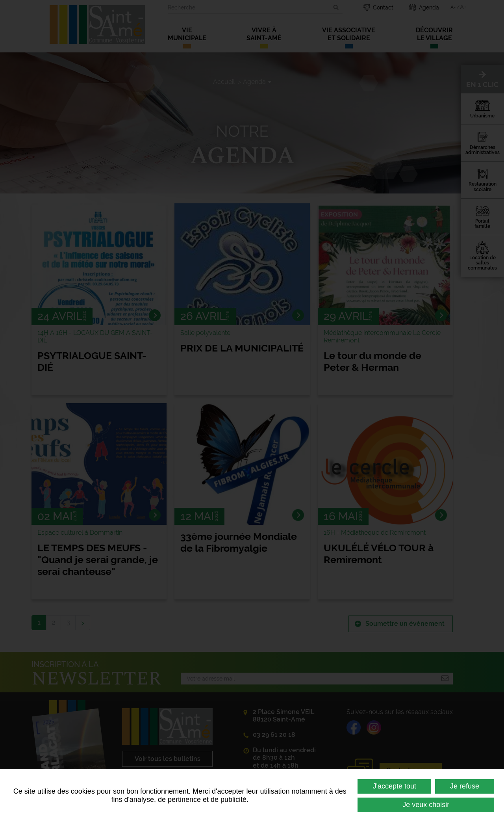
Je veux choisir (426, 805)
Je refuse (465, 786)
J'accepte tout (394, 786)
